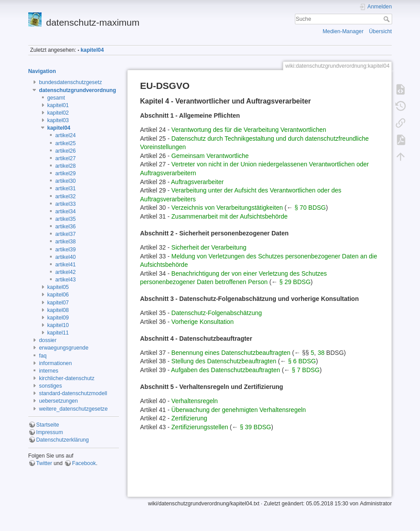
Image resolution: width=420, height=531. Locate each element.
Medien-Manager (343, 31)
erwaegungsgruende (64, 348)
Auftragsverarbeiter (197, 182)
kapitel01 (58, 105)
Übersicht (381, 31)
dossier (48, 340)
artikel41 (65, 265)
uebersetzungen (58, 401)
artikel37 (65, 234)
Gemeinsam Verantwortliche (210, 156)
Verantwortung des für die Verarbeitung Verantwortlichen (249, 130)
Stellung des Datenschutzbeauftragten (224, 361)
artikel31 (65, 189)
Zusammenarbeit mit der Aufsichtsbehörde (230, 216)
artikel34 (65, 212)
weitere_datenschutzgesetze (73, 409)
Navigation (42, 71)
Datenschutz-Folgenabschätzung (217, 313)
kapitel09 (58, 318)
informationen (55, 363)
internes (49, 371)
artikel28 (65, 166)
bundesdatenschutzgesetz (70, 82)
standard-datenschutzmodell (73, 393)
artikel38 (65, 242)
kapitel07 (58, 303)
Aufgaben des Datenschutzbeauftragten (226, 370)
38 (321, 353)
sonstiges (50, 386)
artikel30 (65, 181)
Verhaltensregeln (195, 401)
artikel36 (65, 227)
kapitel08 (58, 310)
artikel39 (65, 250)
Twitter (44, 463)
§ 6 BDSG (302, 361)
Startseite (48, 425)
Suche (388, 19)
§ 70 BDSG (310, 208)
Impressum (50, 432)
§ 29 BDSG (295, 282)
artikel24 (65, 135)
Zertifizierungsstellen (200, 427)
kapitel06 (58, 295)
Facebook (84, 463)
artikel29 (65, 173)
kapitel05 (58, 287)
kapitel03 (58, 120)
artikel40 (65, 257)
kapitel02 (58, 113)
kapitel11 (58, 333)
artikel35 (65, 219)
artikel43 (65, 280)
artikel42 (65, 272)
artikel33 (65, 204)
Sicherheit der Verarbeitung (209, 247)
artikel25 (65, 143)
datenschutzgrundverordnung (77, 90)
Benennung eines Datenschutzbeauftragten (231, 353)
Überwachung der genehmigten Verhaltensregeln (239, 410)
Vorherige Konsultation (203, 322)
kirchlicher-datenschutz (67, 378)
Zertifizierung (189, 418)
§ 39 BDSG (255, 427)
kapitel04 (92, 50)
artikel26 (65, 151)
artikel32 (65, 196)
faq (43, 356)
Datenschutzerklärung (63, 440)
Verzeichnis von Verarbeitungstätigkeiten (227, 208)
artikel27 (65, 158)
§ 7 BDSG (306, 370)
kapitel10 (58, 325)
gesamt (56, 98)
